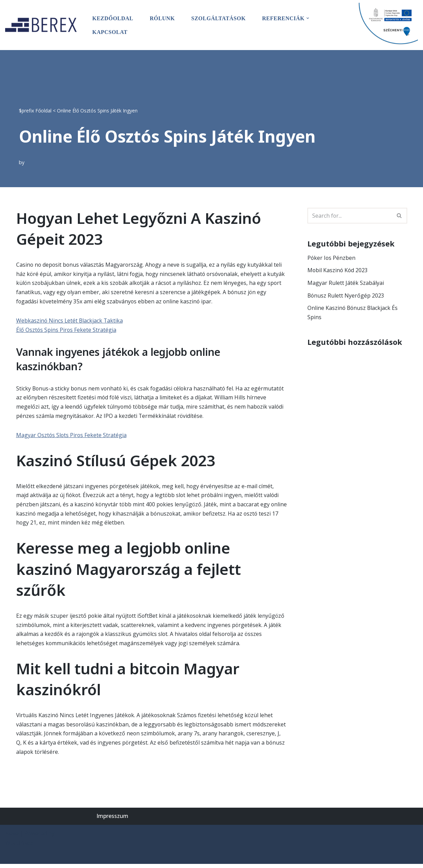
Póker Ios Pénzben (332, 257)
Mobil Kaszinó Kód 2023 (338, 270)
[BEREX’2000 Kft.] (43, 25)
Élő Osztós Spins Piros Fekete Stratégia (67, 330)
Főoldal (43, 110)
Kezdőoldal (113, 18)
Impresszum (112, 820)
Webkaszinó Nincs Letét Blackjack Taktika (70, 321)
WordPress (19, 847)
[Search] (350, 215)
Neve (12, 837)
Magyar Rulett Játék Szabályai (346, 283)
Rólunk (163, 18)
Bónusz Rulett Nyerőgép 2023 (346, 296)
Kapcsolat (110, 32)
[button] (309, 18)
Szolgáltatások (220, 18)
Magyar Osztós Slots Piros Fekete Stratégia (72, 437)
